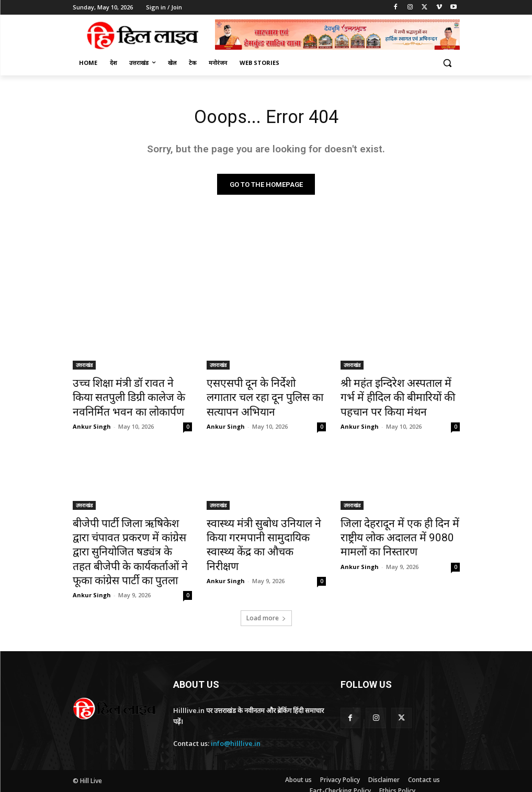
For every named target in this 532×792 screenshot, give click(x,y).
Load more (266, 599)
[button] (448, 63)
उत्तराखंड (84, 367)
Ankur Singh (92, 421)
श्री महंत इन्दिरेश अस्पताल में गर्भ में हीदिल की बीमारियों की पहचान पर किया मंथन (396, 396)
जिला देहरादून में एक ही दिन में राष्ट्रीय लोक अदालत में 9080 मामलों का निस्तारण (398, 529)
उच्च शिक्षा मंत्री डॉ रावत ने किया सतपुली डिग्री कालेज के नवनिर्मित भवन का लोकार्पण (125, 396)
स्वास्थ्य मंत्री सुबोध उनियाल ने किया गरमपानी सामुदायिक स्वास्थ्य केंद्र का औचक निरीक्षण (264, 529)
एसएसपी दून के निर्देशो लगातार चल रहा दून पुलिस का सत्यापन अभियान (262, 391)
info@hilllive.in (236, 724)
